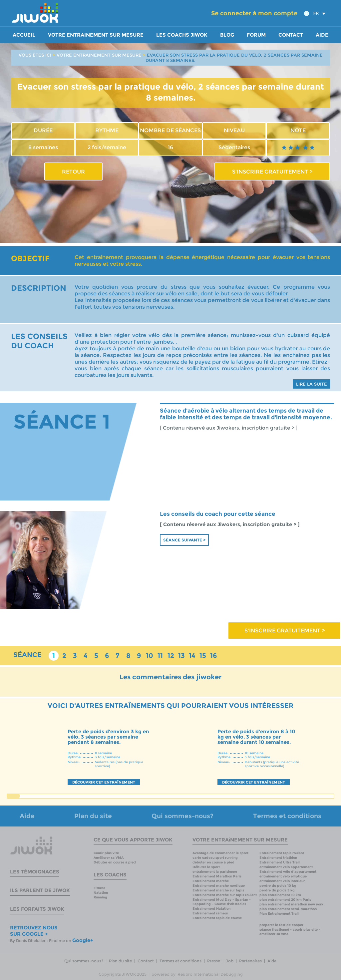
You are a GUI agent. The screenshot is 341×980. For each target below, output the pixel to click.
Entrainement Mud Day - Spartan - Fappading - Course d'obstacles (222, 902)
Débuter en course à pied (115, 862)
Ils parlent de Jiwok (40, 890)
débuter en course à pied (213, 862)
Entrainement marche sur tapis (218, 890)
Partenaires (250, 961)
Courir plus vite (106, 853)
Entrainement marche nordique (219, 886)
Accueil (24, 35)
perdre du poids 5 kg (277, 890)
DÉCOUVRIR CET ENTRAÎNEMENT (104, 782)
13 (181, 656)
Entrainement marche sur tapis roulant (225, 895)
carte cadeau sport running (215, 858)
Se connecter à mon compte (254, 13)
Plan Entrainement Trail (279, 914)
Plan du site (93, 816)
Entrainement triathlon (278, 858)
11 (160, 656)
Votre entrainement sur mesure (96, 35)
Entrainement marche (211, 881)
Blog (227, 35)
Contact (291, 35)
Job (230, 961)
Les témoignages (35, 872)
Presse (214, 961)
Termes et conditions (287, 816)
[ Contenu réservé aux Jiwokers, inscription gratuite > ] (229, 428)
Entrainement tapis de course (217, 918)
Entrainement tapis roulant (282, 853)
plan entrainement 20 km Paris (285, 900)
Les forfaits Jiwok (37, 909)
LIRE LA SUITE (312, 384)
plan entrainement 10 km (280, 895)
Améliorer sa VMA (109, 858)
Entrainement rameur (210, 913)
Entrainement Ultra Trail (280, 862)
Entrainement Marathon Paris (217, 876)
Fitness (99, 888)
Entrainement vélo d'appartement (288, 872)
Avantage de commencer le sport (220, 853)
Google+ (83, 940)
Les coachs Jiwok (182, 35)
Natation (101, 893)
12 (171, 656)
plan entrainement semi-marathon (288, 909)
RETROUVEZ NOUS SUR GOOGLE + (34, 931)
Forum (256, 35)
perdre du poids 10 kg (278, 886)
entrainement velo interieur (282, 881)
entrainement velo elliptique (283, 876)
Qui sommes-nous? (182, 816)
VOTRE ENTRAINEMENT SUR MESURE (99, 55)
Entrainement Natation (211, 909)
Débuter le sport (206, 867)
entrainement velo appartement (286, 867)
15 (203, 656)
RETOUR (73, 171)
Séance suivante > (184, 540)
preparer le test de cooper (281, 925)
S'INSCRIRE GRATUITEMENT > (272, 171)
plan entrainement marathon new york (291, 904)
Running (100, 897)
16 (214, 656)
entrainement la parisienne (215, 872)
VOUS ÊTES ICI (35, 55)
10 (150, 656)
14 (192, 656)
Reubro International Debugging (210, 974)
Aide (322, 35)
